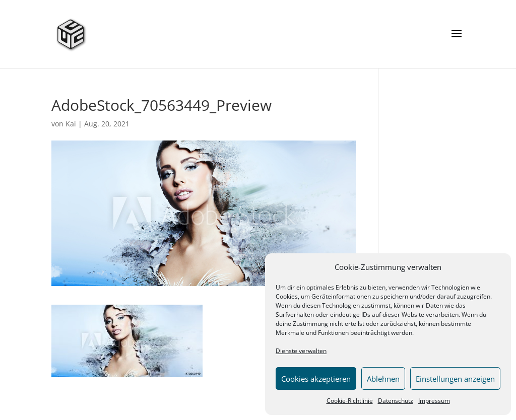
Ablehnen (383, 379)
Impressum (434, 401)
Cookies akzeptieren (316, 379)
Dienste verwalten (301, 351)
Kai (71, 124)
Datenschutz (396, 401)
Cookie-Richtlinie (350, 401)
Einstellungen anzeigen (455, 379)
